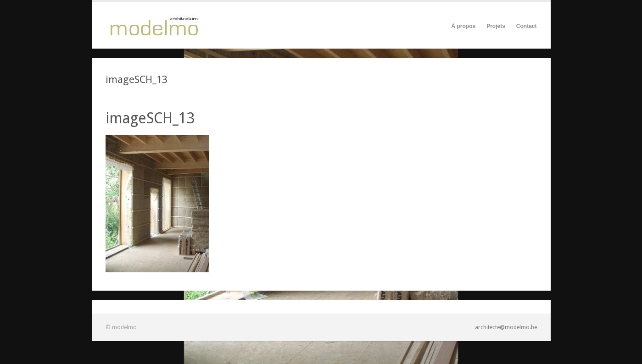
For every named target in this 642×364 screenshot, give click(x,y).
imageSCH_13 (150, 118)
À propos (463, 26)
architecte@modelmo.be (506, 327)
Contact (527, 26)
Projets (496, 26)
